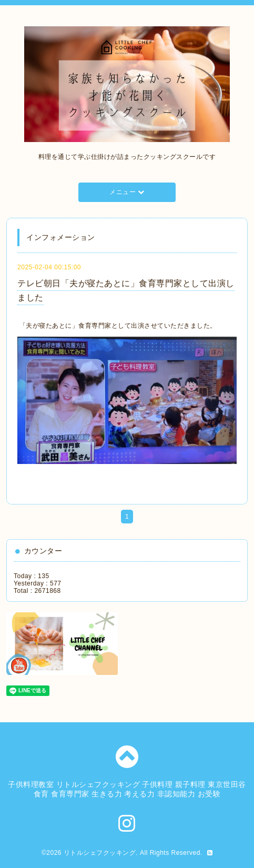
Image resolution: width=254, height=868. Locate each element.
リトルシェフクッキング (100, 853)
